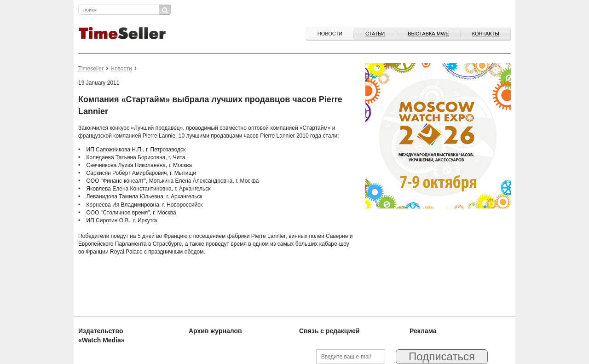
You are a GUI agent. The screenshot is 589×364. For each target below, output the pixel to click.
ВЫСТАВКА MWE (428, 34)
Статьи (375, 34)
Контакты (486, 34)
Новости (330, 34)
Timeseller (91, 69)
